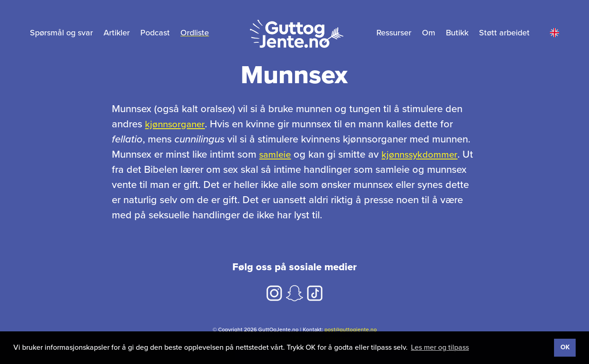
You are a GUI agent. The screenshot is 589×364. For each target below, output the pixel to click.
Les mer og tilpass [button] (440, 347)
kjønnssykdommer (424, 154)
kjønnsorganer (176, 124)
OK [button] (565, 347)
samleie (276, 154)
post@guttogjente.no (351, 330)
